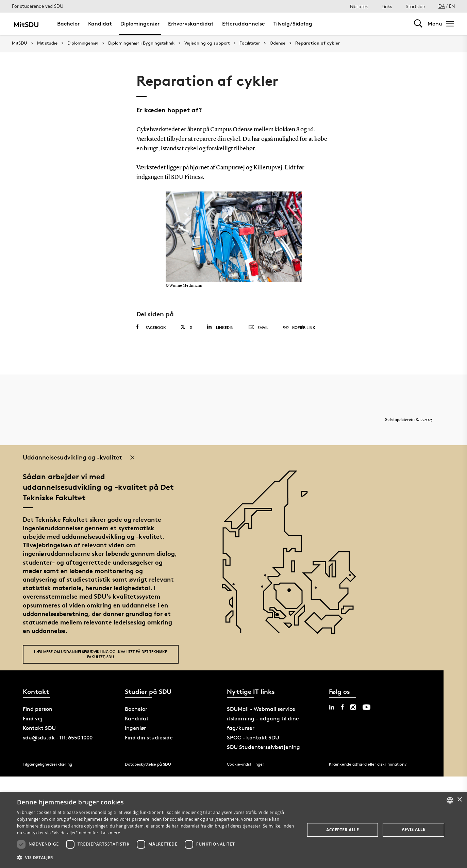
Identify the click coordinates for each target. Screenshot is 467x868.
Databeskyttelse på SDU (148, 764)
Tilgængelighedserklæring (47, 764)
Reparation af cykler (318, 43)
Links (387, 6)
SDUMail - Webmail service (261, 709)
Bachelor (68, 24)
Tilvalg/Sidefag (293, 24)
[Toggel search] (418, 24)
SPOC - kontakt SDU (253, 738)
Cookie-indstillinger (246, 764)
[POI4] (292, 593)
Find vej (33, 719)
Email (258, 328)
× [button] (459, 800)
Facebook (151, 327)
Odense (278, 43)
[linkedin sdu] (332, 707)
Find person (38, 709)
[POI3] (280, 617)
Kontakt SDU (39, 728)
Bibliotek (359, 6)
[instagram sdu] (353, 707)
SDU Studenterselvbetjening (263, 747)
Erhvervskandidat (191, 24)
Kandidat (100, 24)
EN (452, 6)
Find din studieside (149, 738)
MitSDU (20, 43)
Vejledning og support (207, 43)
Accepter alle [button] (343, 830)
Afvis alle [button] (413, 829)
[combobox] (450, 800)
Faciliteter (250, 43)
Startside (415, 6)
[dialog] (233, 830)
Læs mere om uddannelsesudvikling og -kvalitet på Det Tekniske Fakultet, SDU (101, 654)
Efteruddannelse (244, 24)
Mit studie (47, 43)
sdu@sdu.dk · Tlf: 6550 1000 (58, 738)
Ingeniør (135, 728)
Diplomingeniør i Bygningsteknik (141, 43)
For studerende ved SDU (38, 6)
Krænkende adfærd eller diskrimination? (368, 764)
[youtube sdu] (366, 707)
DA (442, 6)
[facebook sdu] (342, 707)
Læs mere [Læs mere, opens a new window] (110, 833)
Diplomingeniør (140, 24)
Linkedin (220, 327)
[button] (157, 858)
